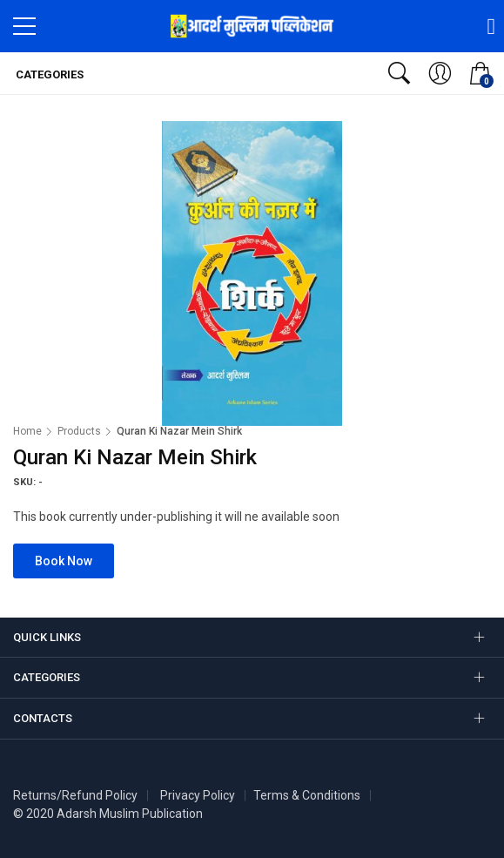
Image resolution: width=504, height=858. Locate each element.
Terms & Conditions (307, 795)
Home (27, 431)
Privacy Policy (198, 795)
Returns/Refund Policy (75, 795)
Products (79, 431)
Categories (48, 74)
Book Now (64, 561)
